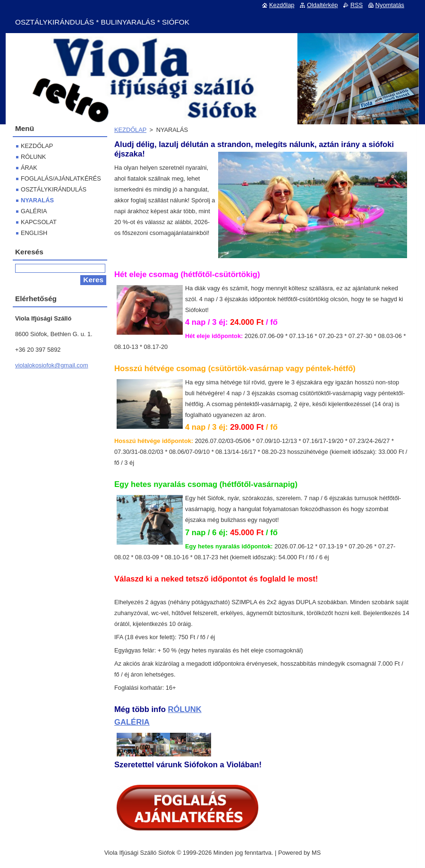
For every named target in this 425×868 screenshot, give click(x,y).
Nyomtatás (390, 5)
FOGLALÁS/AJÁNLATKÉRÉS (61, 178)
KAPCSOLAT (39, 222)
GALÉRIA (132, 722)
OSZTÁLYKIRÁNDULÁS (54, 189)
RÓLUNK (185, 709)
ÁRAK (29, 168)
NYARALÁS (37, 200)
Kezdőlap (282, 5)
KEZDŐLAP (130, 130)
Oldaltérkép (322, 5)
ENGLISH (34, 233)
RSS (357, 5)
